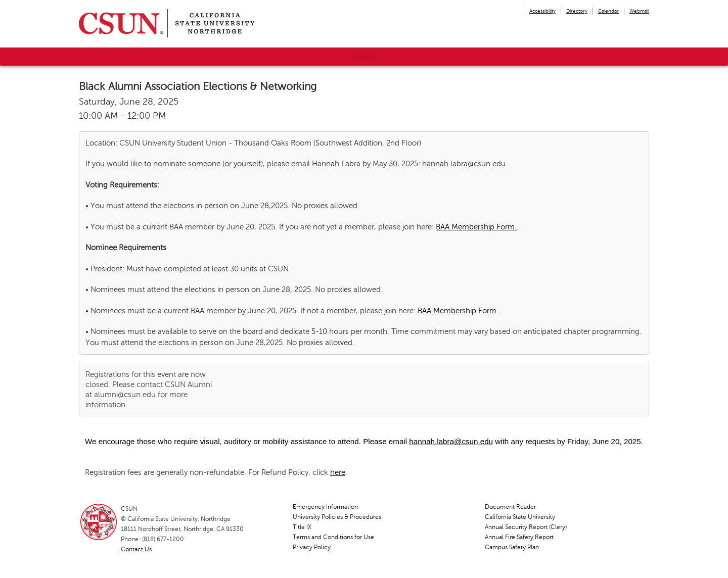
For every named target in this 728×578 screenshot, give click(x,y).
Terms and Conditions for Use (333, 537)
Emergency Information (325, 507)
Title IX (302, 527)
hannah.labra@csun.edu (451, 441)
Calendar (608, 11)
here (338, 472)
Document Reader (510, 507)
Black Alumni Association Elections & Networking (198, 86)
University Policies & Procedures (337, 517)
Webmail (639, 11)
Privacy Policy (312, 547)
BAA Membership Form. (476, 227)
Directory (577, 11)
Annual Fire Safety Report (519, 537)
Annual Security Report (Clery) (526, 527)
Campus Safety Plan (512, 547)
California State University (520, 517)
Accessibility (542, 11)
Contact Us (136, 549)
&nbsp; (364, 57)
